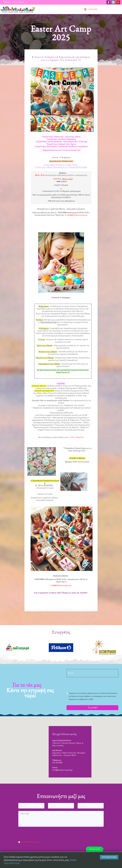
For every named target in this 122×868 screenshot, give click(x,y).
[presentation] (85, 685)
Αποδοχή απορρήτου (30, 842)
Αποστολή (95, 849)
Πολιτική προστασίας (109, 693)
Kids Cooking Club (77, 437)
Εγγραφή (92, 708)
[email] (92, 673)
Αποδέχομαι (109, 863)
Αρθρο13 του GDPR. (87, 699)
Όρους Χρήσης (88, 693)
